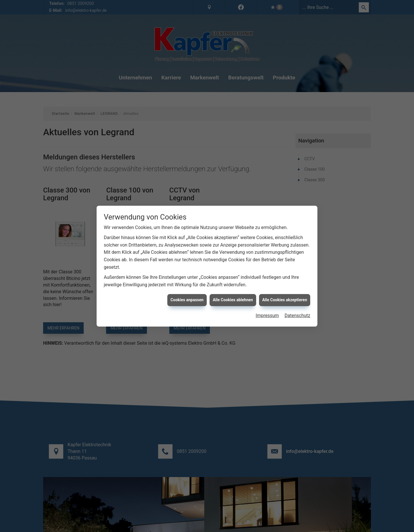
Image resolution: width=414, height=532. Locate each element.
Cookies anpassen (187, 291)
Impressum (267, 307)
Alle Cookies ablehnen (233, 291)
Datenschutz (297, 307)
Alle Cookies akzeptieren (285, 291)
